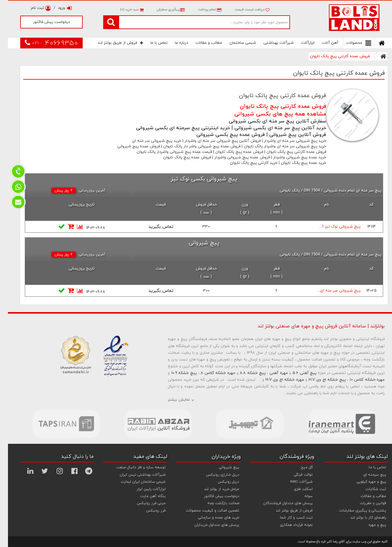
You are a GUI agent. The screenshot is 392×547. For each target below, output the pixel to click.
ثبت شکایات (368, 489)
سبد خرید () (124, 9)
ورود (57, 8)
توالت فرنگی (295, 475)
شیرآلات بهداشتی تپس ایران (135, 475)
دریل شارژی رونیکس (215, 475)
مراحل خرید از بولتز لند (214, 489)
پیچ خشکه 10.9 (176, 373)
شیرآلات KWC (294, 482)
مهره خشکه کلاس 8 (210, 373)
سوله (301, 496)
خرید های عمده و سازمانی (211, 518)
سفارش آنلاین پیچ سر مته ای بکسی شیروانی (269, 121)
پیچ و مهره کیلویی (364, 482)
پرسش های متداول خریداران (209, 525)
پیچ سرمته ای (367, 475)
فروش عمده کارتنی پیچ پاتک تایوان (332, 56)
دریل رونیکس (221, 482)
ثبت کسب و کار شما (288, 518)
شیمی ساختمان (235, 43)
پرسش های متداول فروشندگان (280, 503)
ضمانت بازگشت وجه (215, 503)
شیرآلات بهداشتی (271, 43)
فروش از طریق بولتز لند (112, 43)
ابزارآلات (300, 43)
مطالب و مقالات (201, 43)
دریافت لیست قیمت (244, 9)
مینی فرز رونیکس (143, 503)
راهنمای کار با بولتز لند (360, 518)
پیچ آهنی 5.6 (296, 373)
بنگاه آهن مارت (145, 496)
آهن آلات (322, 43)
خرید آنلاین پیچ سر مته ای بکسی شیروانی (272, 128)
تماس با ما (151, 43)
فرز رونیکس (148, 511)
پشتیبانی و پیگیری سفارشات (355, 511)
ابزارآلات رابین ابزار (143, 489)
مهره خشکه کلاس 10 (359, 380)
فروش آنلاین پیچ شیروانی (290, 135)
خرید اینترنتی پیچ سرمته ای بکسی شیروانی (175, 128)
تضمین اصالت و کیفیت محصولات (205, 511)
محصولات (351, 43)
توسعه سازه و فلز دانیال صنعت (133, 467)
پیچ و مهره (369, 525)
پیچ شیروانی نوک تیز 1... (332, 227)
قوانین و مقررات (365, 503)
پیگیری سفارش (162, 9)
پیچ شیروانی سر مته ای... (331, 291)
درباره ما (173, 43)
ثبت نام (33, 8)
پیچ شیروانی (221, 467)
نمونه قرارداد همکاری (288, 525)
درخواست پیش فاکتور (43, 22)
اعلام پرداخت (201, 9)
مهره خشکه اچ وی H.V (277, 380)
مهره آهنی (271, 373)
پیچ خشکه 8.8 (245, 373)
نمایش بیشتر (171, 400)
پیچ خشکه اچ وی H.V (319, 380)
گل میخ (299, 467)
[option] (58, 424)
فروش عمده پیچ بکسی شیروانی (223, 135)
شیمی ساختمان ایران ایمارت (135, 482)
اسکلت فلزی (295, 489)
